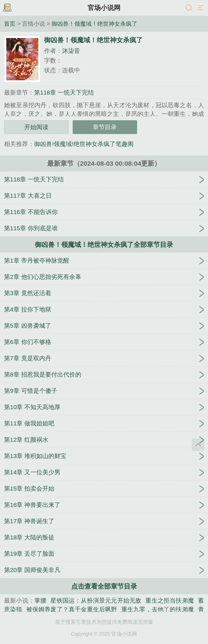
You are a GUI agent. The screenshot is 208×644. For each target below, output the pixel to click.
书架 (7, 8)
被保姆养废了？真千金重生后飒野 (72, 609)
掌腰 (40, 600)
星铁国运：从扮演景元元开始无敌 (96, 600)
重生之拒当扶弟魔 (170, 600)
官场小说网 (104, 8)
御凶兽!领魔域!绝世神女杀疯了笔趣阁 (84, 144)
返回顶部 (198, 445)
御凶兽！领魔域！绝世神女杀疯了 (94, 24)
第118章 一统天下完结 (64, 92)
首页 (10, 24)
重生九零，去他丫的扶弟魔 (158, 609)
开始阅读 (36, 127)
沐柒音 (71, 51)
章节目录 (105, 127)
